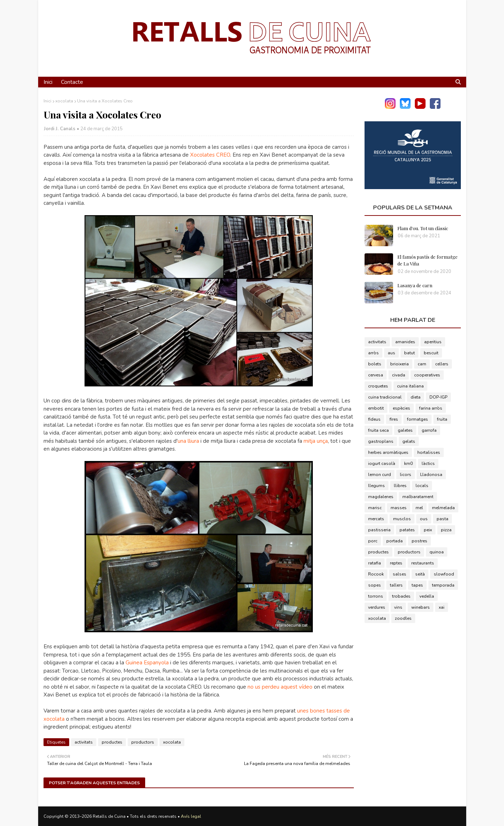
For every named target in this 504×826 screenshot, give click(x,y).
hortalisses (429, 452)
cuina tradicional (385, 397)
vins (398, 607)
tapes (417, 585)
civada (399, 375)
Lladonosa (431, 475)
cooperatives (427, 375)
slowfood (444, 574)
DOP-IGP (438, 397)
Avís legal (191, 816)
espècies (401, 408)
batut (409, 353)
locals (422, 486)
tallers (396, 585)
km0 (408, 463)
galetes (405, 430)
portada (394, 541)
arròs (373, 353)
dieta (416, 397)
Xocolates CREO (210, 155)
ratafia (375, 563)
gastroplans (381, 441)
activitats (84, 742)
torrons (376, 596)
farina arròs (431, 408)
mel (419, 508)
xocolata (64, 101)
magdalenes (381, 497)
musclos (402, 519)
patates (407, 530)
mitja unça (316, 441)
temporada (443, 585)
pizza (446, 530)
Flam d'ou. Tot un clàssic (423, 228)
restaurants (423, 563)
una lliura (188, 441)
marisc (375, 508)
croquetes (378, 386)
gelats (409, 441)
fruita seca (378, 430)
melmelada (443, 508)
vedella (427, 596)
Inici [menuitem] (48, 82)
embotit (376, 408)
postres (419, 541)
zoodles (403, 618)
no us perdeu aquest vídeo (280, 687)
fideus (374, 419)
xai (442, 607)
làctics (428, 463)
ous (424, 519)
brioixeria (399, 364)
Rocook (376, 574)
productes (112, 742)
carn (422, 364)
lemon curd (380, 475)
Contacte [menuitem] (72, 82)
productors (143, 742)
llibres (400, 486)
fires (394, 419)
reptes (396, 563)
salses (399, 574)
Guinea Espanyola (147, 663)
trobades (401, 596)
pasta (442, 519)
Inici (47, 101)
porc (373, 541)
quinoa (437, 552)
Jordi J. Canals (60, 129)
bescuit (431, 353)
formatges (418, 419)
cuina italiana (410, 386)
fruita (442, 419)
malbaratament (418, 497)
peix (428, 530)
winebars (421, 607)
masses (399, 508)
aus (391, 353)
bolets (375, 364)
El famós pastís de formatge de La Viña (427, 260)
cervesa (376, 375)
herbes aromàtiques (388, 452)
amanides (405, 342)
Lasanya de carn (415, 285)
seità (420, 574)
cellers (442, 364)
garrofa (429, 430)
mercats (376, 519)
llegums (376, 486)
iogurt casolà (382, 463)
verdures (377, 607)
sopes (375, 585)
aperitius (433, 342)
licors (406, 475)
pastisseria (379, 530)
